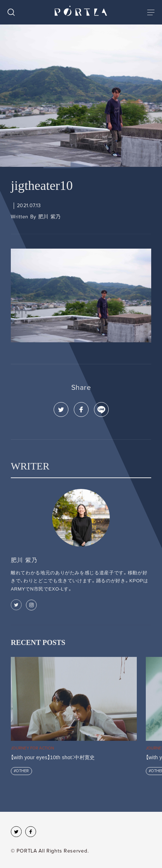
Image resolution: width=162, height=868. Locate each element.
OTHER (22, 771)
